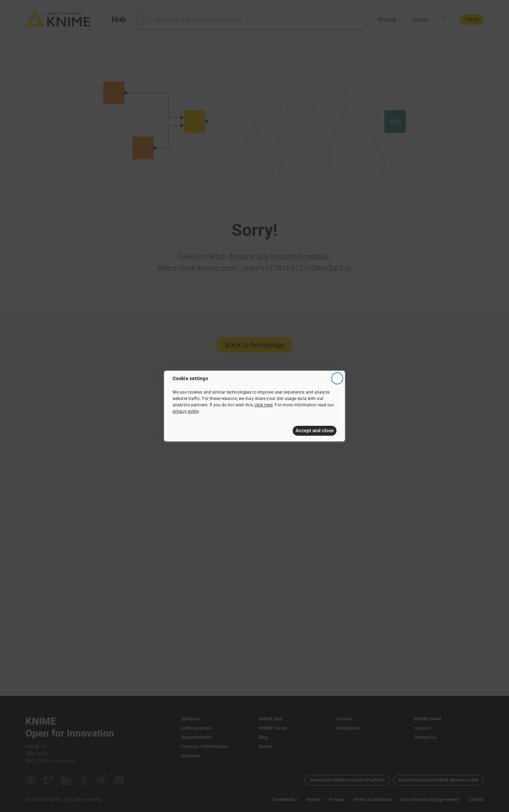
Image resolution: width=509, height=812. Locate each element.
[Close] (337, 378)
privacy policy (186, 411)
